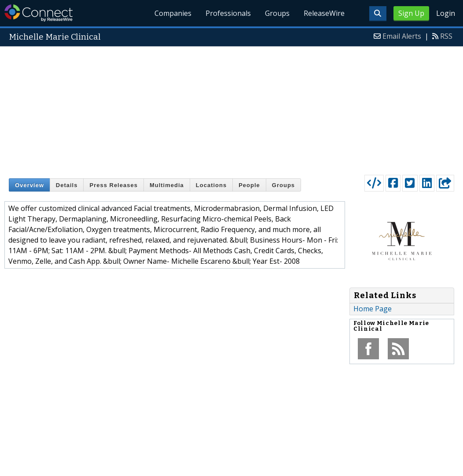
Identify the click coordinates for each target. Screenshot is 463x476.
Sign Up (411, 13)
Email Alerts (402, 36)
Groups (277, 13)
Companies (173, 13)
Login (446, 13)
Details (67, 185)
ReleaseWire (324, 13)
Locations (211, 185)
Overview (29, 185)
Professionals (228, 13)
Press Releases (113, 185)
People (249, 185)
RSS (446, 36)
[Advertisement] (231, 109)
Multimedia (167, 185)
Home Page (373, 309)
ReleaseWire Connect (39, 13)
